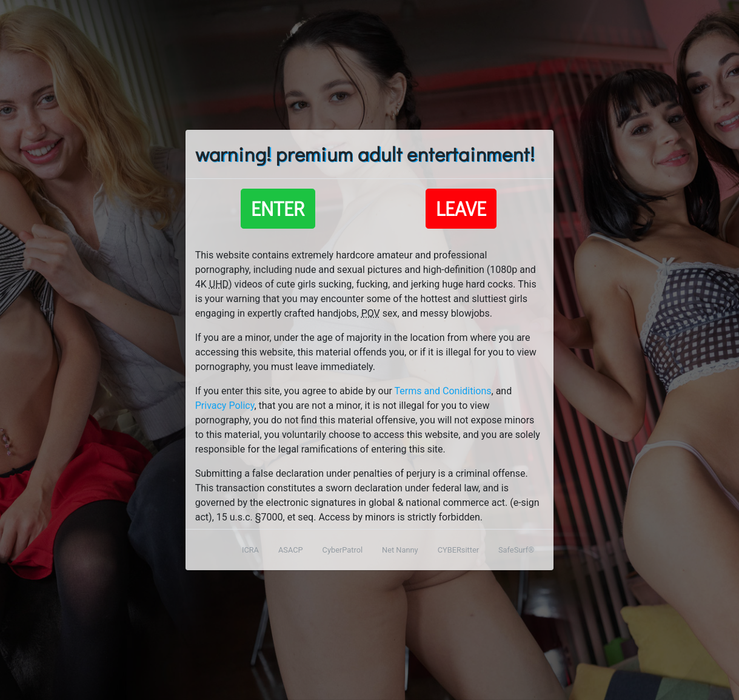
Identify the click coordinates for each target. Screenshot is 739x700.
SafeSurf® (516, 550)
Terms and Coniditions (443, 391)
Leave (461, 208)
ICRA (250, 550)
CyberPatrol (343, 550)
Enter (278, 208)
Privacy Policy (225, 406)
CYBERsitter (458, 550)
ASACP (291, 550)
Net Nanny (400, 550)
